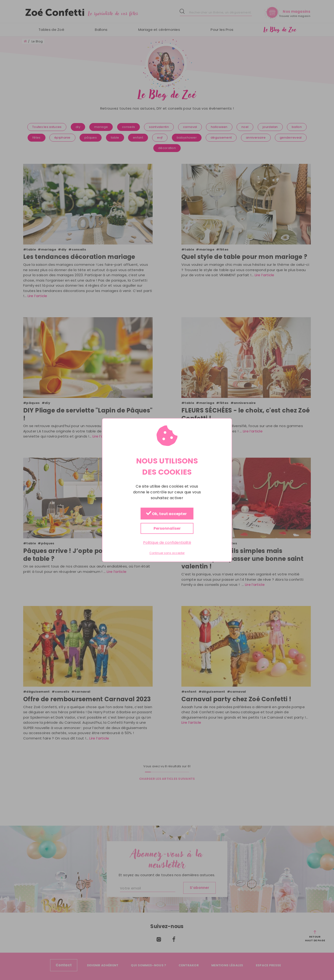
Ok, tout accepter (166, 514)
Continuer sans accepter (167, 553)
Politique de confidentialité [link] (167, 543)
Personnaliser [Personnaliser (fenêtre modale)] (167, 528)
